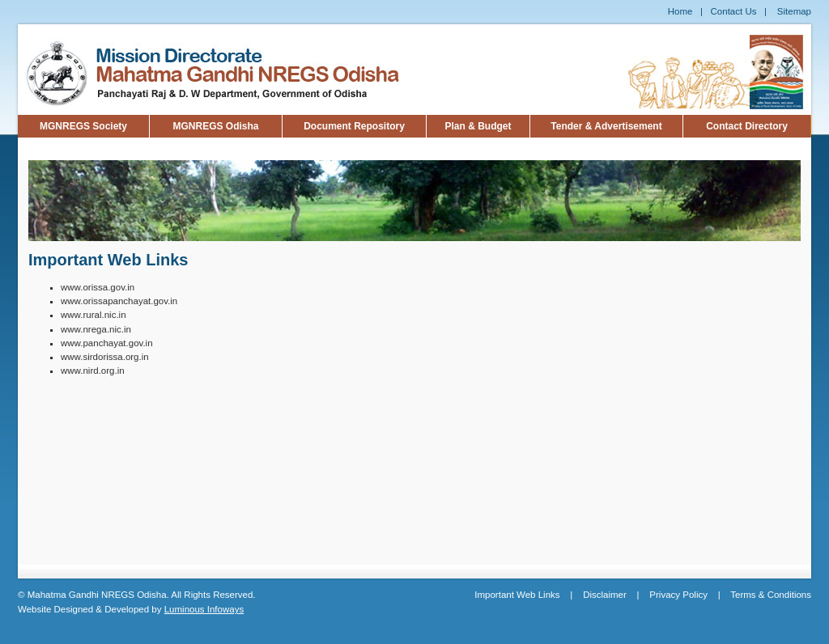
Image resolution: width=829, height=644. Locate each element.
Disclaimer (605, 595)
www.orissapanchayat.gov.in (119, 301)
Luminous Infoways (204, 609)
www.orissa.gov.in (98, 287)
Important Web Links (517, 595)
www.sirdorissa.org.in (105, 357)
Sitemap (794, 11)
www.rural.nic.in (94, 315)
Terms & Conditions (771, 595)
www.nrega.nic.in (96, 329)
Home (680, 11)
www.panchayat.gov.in (107, 343)
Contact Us (734, 11)
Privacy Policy (678, 595)
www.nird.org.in (93, 371)
